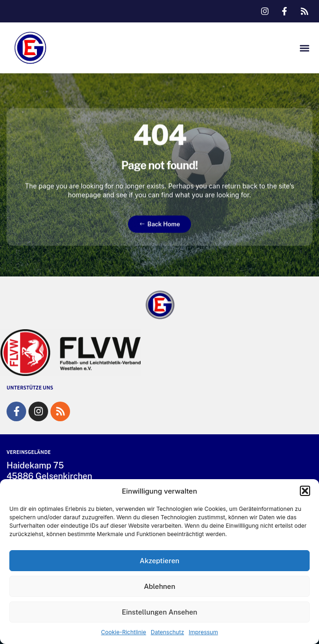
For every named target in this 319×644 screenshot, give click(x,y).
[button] (305, 491)
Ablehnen (159, 586)
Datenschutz (167, 632)
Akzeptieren (159, 561)
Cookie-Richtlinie (123, 632)
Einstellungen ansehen (160, 612)
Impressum (203, 632)
